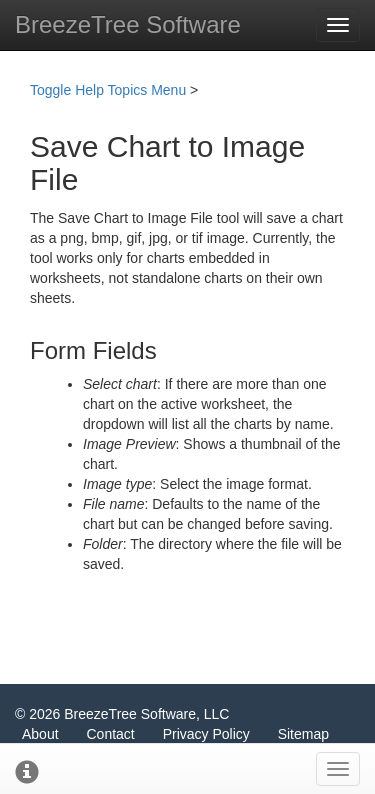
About (40, 734)
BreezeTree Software (128, 24)
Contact (110, 734)
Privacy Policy (206, 734)
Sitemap (303, 734)
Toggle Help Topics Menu (108, 90)
